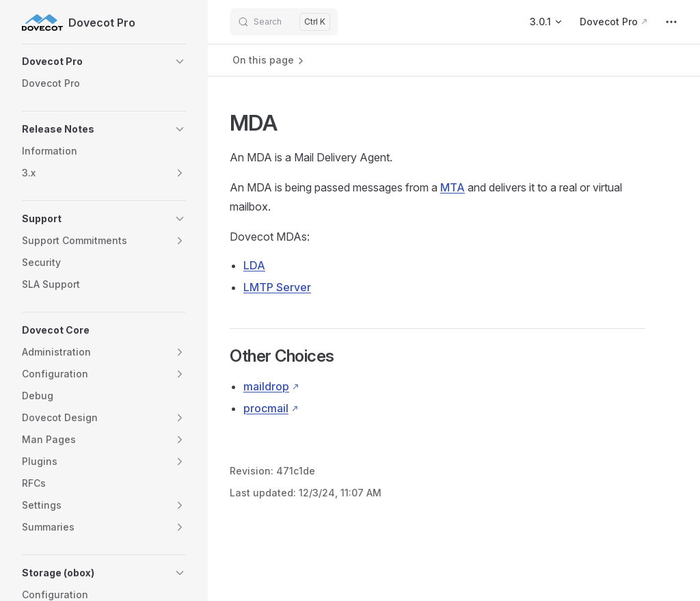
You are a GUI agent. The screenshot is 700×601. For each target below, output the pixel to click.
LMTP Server (277, 287)
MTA (453, 187)
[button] (104, 62)
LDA (254, 265)
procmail (266, 408)
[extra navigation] (671, 22)
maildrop (266, 386)
